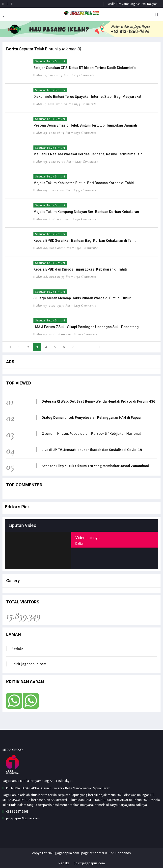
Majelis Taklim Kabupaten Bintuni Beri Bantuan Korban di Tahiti (84, 183)
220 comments (86, 334)
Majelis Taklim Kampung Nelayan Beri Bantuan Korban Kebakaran (86, 212)
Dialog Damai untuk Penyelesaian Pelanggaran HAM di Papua (91, 417)
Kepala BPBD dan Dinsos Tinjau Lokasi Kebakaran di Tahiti (80, 269)
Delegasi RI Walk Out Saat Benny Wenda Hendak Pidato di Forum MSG (99, 401)
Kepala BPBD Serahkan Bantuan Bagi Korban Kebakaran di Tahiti (85, 241)
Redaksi (18, 649)
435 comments (85, 190)
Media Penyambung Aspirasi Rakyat (132, 4)
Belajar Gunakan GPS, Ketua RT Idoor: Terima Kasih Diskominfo (85, 68)
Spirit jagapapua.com (29, 664)
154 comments (85, 277)
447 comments (86, 161)
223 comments (83, 75)
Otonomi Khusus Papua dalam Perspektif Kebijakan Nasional (91, 434)
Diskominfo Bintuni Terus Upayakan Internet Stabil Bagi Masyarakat (87, 97)
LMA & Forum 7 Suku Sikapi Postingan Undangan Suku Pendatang (86, 327)
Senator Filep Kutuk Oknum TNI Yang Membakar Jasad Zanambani (95, 466)
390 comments (86, 248)
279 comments (85, 133)
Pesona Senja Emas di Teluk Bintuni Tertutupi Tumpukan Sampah (85, 125)
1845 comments (84, 104)
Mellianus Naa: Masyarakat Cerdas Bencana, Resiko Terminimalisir (88, 154)
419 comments (85, 305)
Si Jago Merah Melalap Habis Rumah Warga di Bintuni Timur (82, 298)
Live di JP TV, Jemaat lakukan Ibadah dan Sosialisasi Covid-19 (92, 450)
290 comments (85, 219)
